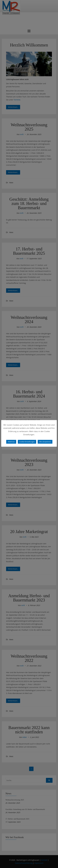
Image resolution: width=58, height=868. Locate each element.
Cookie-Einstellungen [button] (27, 442)
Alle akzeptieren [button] (45, 442)
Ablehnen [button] (11, 442)
